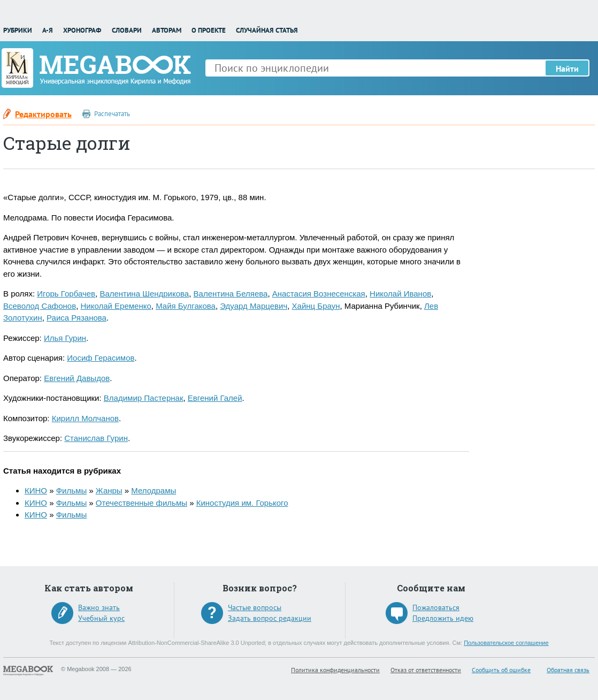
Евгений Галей (215, 398)
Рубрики (18, 30)
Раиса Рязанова (76, 318)
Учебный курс (101, 618)
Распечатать (112, 114)
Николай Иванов (400, 294)
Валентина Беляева (231, 294)
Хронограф (82, 30)
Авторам (167, 30)
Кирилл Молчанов (85, 418)
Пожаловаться (436, 607)
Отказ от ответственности (426, 670)
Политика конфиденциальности (335, 670)
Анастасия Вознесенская (319, 294)
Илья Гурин (65, 338)
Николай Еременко (116, 306)
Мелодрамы (154, 490)
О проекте (209, 30)
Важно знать (99, 607)
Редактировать (43, 114)
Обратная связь (568, 670)
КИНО (36, 490)
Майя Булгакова (186, 306)
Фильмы (71, 490)
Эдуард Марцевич (254, 306)
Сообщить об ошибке (501, 670)
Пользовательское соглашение (506, 643)
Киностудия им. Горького (242, 503)
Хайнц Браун (316, 306)
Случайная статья (267, 30)
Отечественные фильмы (141, 503)
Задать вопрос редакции (270, 618)
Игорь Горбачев (66, 294)
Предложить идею (443, 618)
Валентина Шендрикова (144, 294)
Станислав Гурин (96, 438)
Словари (127, 30)
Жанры (109, 490)
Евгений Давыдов (77, 378)
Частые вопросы (255, 607)
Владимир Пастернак (144, 398)
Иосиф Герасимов (101, 358)
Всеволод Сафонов (40, 306)
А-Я (48, 30)
